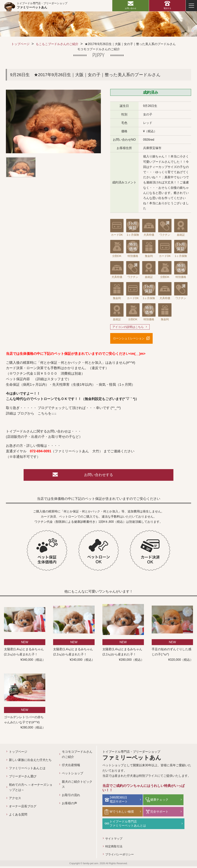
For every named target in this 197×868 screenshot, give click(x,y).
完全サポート (158, 813)
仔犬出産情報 (71, 768)
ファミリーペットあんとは (27, 771)
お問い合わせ (131, 8)
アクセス (15, 800)
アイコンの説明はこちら (129, 327)
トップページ (20, 44)
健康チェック (158, 801)
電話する (167, 8)
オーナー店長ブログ (23, 809)
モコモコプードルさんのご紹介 (77, 757)
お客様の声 (69, 806)
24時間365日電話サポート (120, 801)
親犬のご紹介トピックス (77, 787)
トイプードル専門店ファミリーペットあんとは (129, 825)
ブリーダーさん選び (23, 779)
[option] (53, 121)
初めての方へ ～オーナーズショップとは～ (31, 790)
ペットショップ (73, 776)
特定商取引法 (115, 847)
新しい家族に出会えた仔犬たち (30, 762)
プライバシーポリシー (121, 856)
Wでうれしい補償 (123, 813)
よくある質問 (18, 817)
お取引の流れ (71, 797)
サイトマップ (115, 839)
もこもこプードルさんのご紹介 (57, 44)
